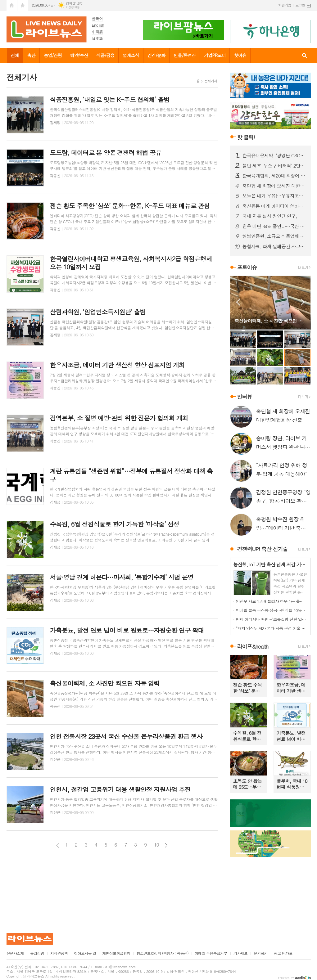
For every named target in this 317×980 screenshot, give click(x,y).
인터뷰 (245, 397)
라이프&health (253, 646)
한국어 (97, 18)
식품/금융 (105, 55)
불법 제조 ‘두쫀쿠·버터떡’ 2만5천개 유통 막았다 (274, 166)
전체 (15, 55)
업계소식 (131, 55)
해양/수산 (79, 55)
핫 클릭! (246, 137)
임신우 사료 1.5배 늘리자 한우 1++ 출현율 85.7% (272, 601)
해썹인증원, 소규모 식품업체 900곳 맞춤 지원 (274, 236)
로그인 (300, 5)
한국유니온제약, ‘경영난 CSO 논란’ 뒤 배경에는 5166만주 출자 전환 (274, 155)
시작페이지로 (12, 5)
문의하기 (261, 953)
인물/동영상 (185, 55)
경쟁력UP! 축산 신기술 (263, 549)
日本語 (97, 38)
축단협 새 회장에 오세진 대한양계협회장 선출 (274, 186)
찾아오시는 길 (85, 953)
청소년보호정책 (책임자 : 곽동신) (163, 953)
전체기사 (211, 81)
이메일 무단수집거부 (211, 953)
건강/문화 (156, 55)
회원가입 (285, 5)
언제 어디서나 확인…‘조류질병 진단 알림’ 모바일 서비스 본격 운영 (272, 619)
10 (156, 845)
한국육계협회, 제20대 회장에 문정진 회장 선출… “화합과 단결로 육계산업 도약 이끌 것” (274, 176)
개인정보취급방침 (116, 953)
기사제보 (240, 953)
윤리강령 (37, 953)
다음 (166, 845)
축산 (31, 55)
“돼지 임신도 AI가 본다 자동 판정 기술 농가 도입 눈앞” (272, 628)
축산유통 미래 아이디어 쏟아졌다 (274, 206)
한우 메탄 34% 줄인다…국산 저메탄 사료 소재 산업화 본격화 (274, 226)
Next (303, 302)
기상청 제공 (73, 7)
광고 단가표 (283, 953)
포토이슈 (247, 267)
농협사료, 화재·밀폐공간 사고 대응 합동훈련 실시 (274, 246)
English (98, 25)
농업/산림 (53, 55)
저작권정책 (59, 953)
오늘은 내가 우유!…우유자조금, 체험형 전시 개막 (274, 196)
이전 (58, 845)
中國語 (97, 31)
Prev (238, 302)
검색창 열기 (305, 56)
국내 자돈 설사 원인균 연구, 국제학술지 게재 (274, 216)
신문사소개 (15, 953)
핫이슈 (240, 55)
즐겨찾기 (23, 5)
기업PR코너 (215, 55)
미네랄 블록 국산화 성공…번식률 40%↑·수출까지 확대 (272, 610)
